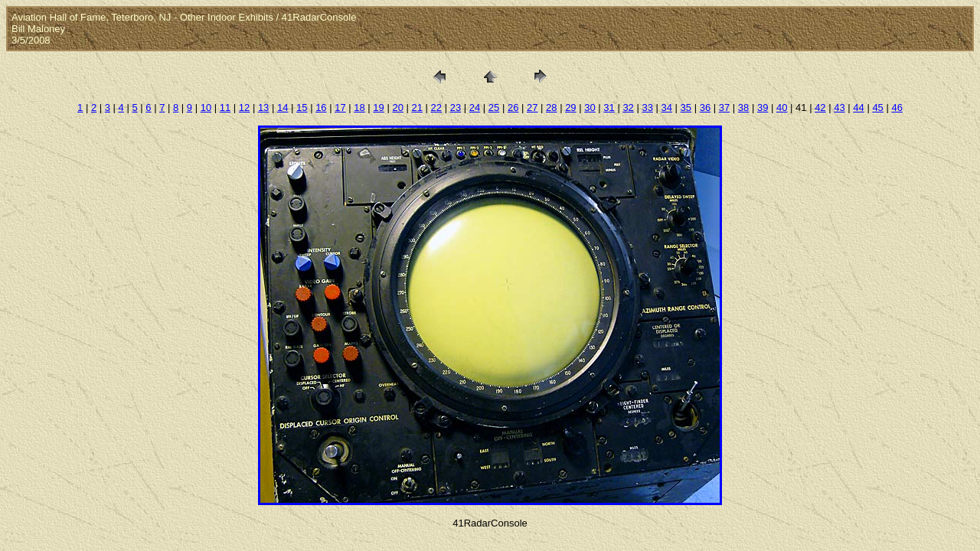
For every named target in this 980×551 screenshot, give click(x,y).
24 (475, 108)
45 (877, 108)
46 (897, 108)
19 (378, 108)
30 (590, 108)
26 (513, 108)
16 (321, 108)
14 (283, 108)
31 (609, 108)
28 (551, 108)
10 (206, 108)
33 (647, 108)
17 (340, 108)
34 (667, 108)
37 (724, 108)
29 (570, 108)
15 (302, 108)
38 (743, 108)
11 (225, 108)
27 (532, 108)
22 (436, 108)
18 (359, 108)
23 (456, 108)
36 (705, 108)
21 (417, 108)
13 (263, 108)
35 (686, 108)
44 (858, 108)
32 (628, 108)
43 (839, 108)
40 (782, 108)
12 (244, 108)
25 (494, 108)
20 (397, 108)
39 (763, 108)
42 (820, 108)
